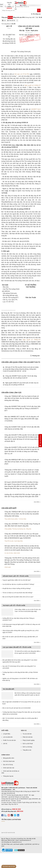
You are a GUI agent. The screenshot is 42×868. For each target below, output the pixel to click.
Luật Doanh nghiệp (18, 844)
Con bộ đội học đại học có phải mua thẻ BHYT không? (18, 584)
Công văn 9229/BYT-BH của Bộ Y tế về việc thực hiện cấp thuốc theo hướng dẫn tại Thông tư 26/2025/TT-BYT (23, 409)
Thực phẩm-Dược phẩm (11, 519)
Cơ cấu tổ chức (9, 553)
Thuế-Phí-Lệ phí (9, 541)
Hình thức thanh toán (9, 761)
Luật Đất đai (28, 844)
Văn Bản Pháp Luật (7, 844)
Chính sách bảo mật (9, 768)
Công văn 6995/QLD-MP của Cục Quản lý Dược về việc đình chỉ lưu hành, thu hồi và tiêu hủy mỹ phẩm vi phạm (22, 462)
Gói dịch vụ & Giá (16, 5)
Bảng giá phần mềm (9, 758)
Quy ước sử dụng (8, 765)
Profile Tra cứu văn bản (9, 740)
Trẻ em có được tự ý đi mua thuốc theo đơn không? (17, 593)
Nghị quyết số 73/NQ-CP (31, 340)
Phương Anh (35, 356)
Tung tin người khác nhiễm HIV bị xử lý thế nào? (17, 580)
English (23, 5)
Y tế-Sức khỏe (22, 519)
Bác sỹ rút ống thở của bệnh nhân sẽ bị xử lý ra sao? (18, 597)
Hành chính (17, 553)
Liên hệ (5, 744)
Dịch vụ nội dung (27, 747)
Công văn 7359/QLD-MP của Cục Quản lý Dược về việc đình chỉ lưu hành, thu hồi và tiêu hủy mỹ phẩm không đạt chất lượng (22, 398)
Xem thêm (37, 502)
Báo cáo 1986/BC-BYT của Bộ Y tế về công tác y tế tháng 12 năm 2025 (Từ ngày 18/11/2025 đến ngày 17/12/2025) (22, 419)
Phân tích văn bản (28, 737)
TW (28, 74)
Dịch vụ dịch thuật (28, 744)
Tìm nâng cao (36, 14)
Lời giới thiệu (7, 734)
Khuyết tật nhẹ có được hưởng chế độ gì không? (17, 588)
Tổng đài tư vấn (27, 750)
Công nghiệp (8, 529)
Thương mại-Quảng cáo (19, 529)
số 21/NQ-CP (36, 85)
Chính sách (8, 567)
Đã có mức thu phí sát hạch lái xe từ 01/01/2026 (16, 708)
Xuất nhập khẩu (18, 541)
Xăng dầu (29, 529)
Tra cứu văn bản (27, 734)
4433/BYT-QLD (36, 109)
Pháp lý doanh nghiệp (29, 740)
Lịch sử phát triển (8, 737)
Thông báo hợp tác (8, 776)
